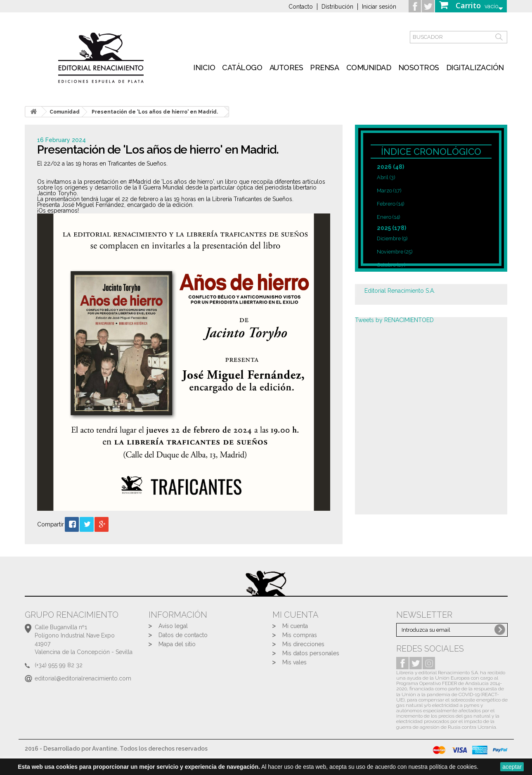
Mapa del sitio (177, 644)
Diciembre (392, 238)
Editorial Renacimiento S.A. (400, 291)
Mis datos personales (311, 653)
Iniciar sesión (379, 7)
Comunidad (369, 68)
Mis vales (294, 662)
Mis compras (300, 635)
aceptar (512, 767)
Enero (388, 217)
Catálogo (242, 68)
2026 (390, 167)
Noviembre (395, 252)
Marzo (389, 191)
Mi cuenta (295, 626)
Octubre (391, 265)
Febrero (390, 204)
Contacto (301, 7)
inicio (204, 68)
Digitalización (475, 68)
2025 (391, 228)
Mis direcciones (303, 644)
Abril (386, 177)
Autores (286, 68)
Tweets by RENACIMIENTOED (394, 320)
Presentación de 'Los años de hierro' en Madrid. (155, 112)
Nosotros (419, 68)
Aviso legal (173, 626)
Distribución (337, 7)
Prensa (324, 68)
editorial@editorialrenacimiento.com (83, 678)
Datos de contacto (183, 635)
